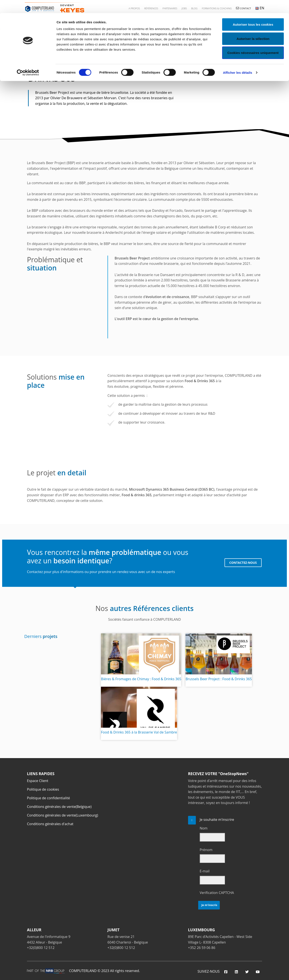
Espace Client (38, 781)
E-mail (205, 871)
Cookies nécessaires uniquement (253, 40)
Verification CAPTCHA (217, 893)
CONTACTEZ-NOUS (242, 563)
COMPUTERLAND (83, 971)
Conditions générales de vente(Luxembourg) (63, 815)
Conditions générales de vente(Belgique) (59, 807)
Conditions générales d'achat (50, 824)
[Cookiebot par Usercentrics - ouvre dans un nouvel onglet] (28, 60)
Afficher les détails (238, 59)
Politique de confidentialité (48, 798)
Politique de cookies (43, 789)
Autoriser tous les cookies (253, 11)
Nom (204, 828)
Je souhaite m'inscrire (217, 820)
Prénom (206, 850)
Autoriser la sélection (253, 26)
